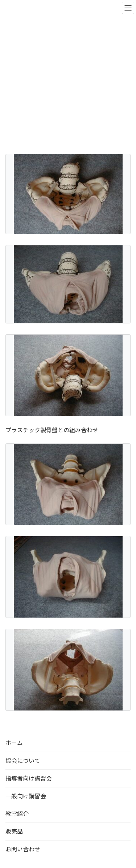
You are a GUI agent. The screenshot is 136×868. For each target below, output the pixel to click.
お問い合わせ (23, 849)
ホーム (14, 743)
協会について (23, 760)
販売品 (14, 831)
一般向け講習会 (26, 796)
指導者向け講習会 (29, 778)
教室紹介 (17, 814)
